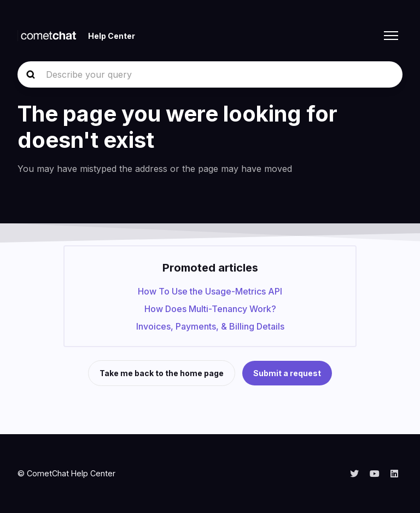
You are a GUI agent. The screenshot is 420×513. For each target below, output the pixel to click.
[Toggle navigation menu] (391, 36)
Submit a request (287, 373)
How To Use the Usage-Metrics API (210, 291)
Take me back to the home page (162, 373)
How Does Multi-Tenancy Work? (210, 309)
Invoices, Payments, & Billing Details (210, 326)
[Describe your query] (210, 74)
